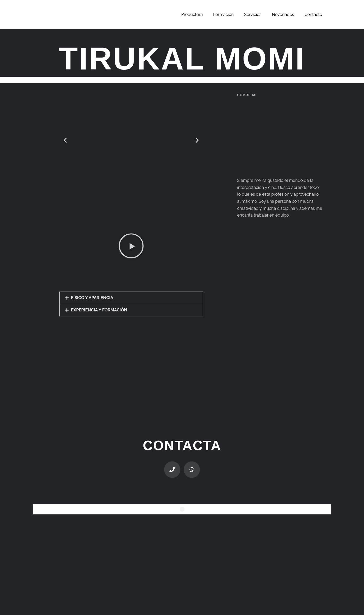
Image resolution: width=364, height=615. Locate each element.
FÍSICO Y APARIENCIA (92, 298)
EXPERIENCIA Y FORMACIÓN (99, 310)
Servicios (253, 14)
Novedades (283, 14)
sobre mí (247, 95)
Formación (224, 14)
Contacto (313, 14)
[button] (65, 140)
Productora (192, 14)
